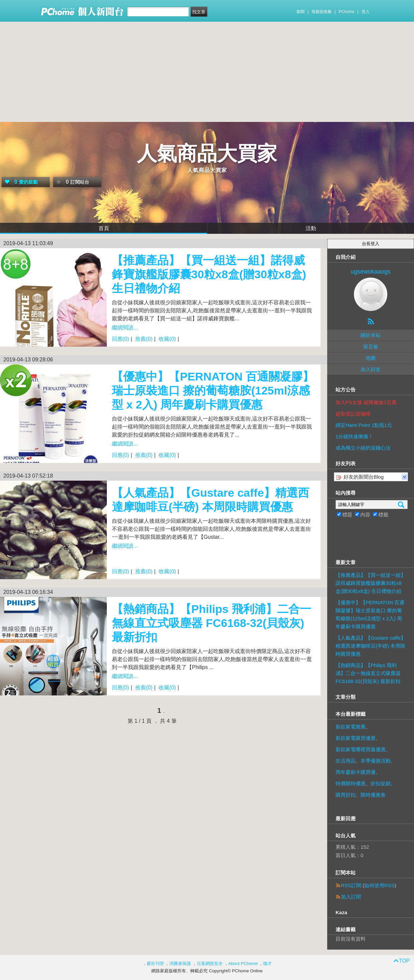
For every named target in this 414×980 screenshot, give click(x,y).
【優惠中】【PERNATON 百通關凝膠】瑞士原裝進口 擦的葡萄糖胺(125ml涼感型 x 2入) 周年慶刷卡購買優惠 (213, 390)
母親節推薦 (322, 12)
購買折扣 (346, 795)
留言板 (371, 347)
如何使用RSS (379, 885)
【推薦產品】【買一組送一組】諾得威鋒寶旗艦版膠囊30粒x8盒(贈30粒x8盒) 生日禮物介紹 (209, 274)
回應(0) (121, 339)
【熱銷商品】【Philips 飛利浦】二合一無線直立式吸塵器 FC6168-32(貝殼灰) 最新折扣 (212, 623)
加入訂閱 (351, 897)
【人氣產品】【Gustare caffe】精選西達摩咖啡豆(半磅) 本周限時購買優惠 (371, 646)
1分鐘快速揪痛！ (354, 436)
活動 (311, 228)
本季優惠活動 (376, 761)
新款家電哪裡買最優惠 (361, 749)
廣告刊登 (155, 963)
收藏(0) (167, 339)
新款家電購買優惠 (356, 738)
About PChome (243, 963)
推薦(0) (144, 339)
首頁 (104, 228)
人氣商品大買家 (207, 153)
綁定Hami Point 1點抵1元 (364, 425)
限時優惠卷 (373, 795)
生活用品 (346, 761)
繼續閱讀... (125, 328)
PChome (346, 12)
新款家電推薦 (351, 727)
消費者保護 (180, 963)
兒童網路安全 (210, 963)
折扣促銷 (381, 783)
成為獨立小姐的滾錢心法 (363, 448)
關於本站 (371, 335)
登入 (366, 12)
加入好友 (371, 369)
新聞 (300, 12)
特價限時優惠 (351, 783)
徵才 (267, 963)
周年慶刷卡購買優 (356, 772)
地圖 (371, 358)
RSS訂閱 (351, 885)
